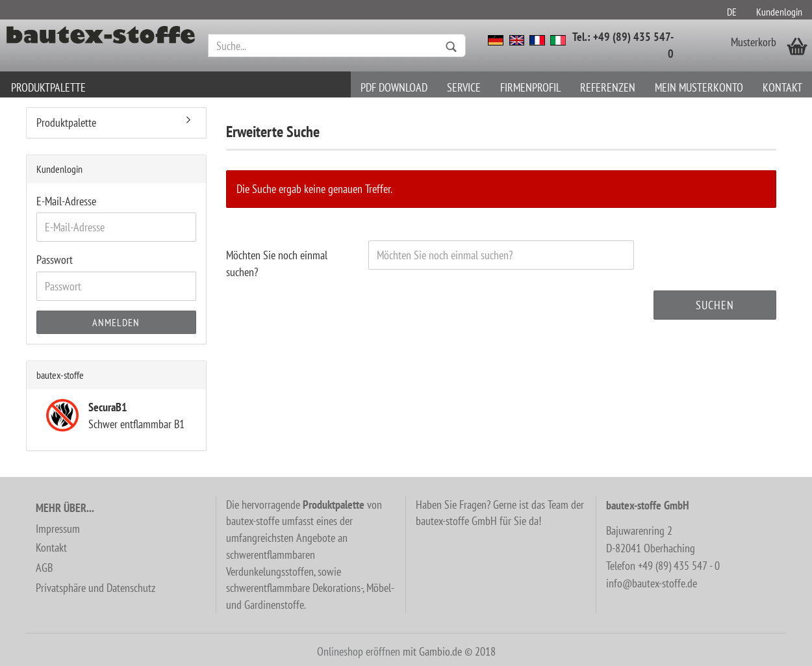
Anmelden (116, 322)
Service (464, 87)
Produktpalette (48, 87)
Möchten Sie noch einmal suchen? (277, 263)
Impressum (58, 529)
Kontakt (782, 87)
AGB (44, 568)
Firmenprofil (530, 87)
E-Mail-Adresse (66, 201)
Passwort (55, 260)
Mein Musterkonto (699, 87)
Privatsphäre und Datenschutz (95, 588)
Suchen (715, 305)
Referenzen (608, 87)
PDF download (394, 87)
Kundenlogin (779, 12)
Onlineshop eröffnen (359, 651)
